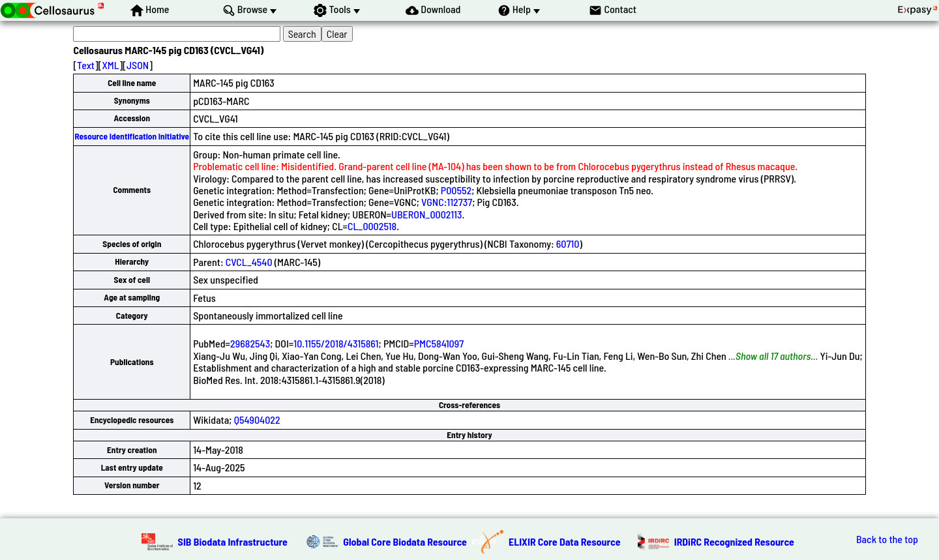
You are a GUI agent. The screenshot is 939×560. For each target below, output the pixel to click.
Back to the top (887, 539)
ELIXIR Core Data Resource (565, 541)
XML (110, 65)
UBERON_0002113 (426, 214)
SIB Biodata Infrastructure (233, 541)
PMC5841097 (439, 343)
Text (86, 65)
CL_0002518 (372, 226)
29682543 (250, 343)
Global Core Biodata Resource (405, 541)
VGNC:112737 (447, 202)
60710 (568, 243)
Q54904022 (257, 420)
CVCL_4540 (249, 262)
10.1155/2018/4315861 (336, 343)
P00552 (456, 190)
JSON (138, 65)
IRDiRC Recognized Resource (734, 541)
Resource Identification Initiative (132, 136)
